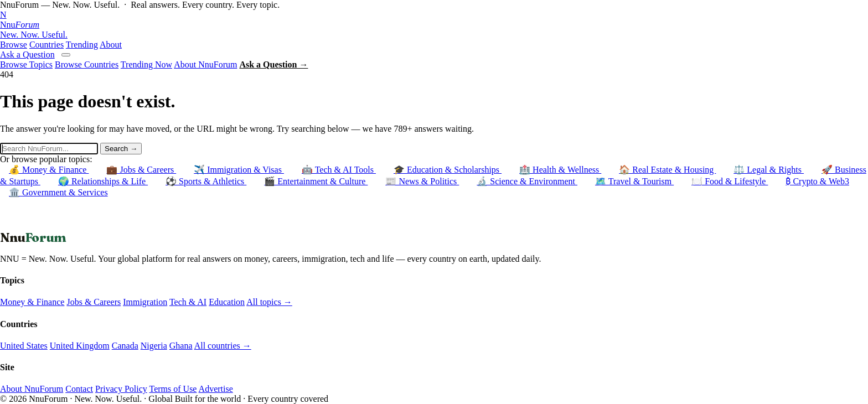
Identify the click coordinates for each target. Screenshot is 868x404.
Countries (46, 45)
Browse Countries (87, 64)
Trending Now (146, 64)
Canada (125, 346)
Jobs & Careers (94, 302)
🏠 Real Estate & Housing (667, 170)
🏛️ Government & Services (58, 192)
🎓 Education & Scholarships (448, 170)
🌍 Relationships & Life (103, 181)
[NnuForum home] (434, 25)
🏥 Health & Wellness (560, 170)
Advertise (216, 389)
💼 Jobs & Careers (141, 170)
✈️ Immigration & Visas (239, 170)
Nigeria (154, 346)
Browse (14, 45)
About (111, 45)
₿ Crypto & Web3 (817, 181)
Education (227, 302)
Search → (121, 149)
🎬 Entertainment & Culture (316, 181)
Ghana (181, 346)
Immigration (145, 302)
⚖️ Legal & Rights (769, 170)
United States (24, 346)
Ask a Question (27, 55)
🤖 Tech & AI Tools (339, 170)
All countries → (223, 346)
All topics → (269, 302)
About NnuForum (205, 64)
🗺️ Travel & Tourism (634, 181)
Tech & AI (188, 302)
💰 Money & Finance (49, 170)
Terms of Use (173, 389)
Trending (82, 45)
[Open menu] (66, 55)
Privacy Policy (121, 389)
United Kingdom (80, 346)
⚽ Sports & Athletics (206, 181)
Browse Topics (26, 64)
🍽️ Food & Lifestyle (730, 181)
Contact (79, 389)
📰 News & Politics (422, 181)
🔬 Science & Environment (527, 181)
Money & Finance (32, 302)
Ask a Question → (273, 64)
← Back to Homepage (40, 224)
